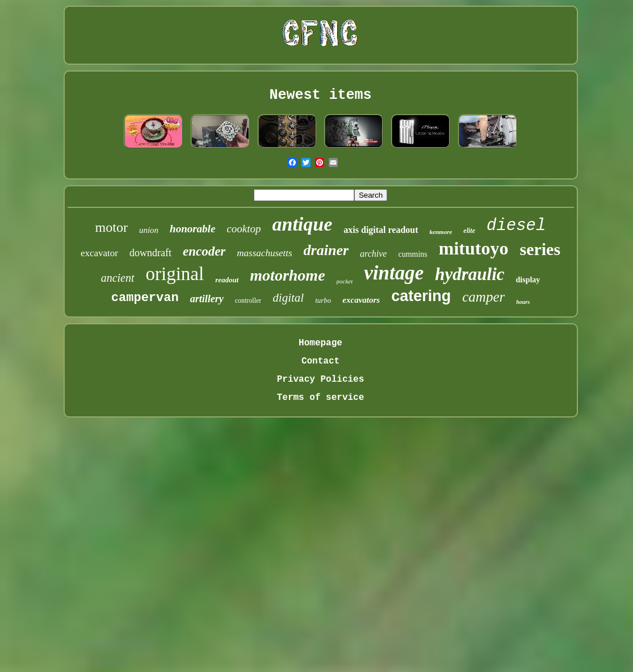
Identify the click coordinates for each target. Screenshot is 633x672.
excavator (99, 253)
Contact (320, 361)
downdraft (150, 253)
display (528, 280)
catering (421, 296)
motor (112, 227)
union (149, 230)
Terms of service (321, 398)
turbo (323, 300)
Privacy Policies (321, 379)
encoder (204, 251)
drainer (326, 250)
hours (523, 302)
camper (483, 297)
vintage (394, 273)
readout (227, 280)
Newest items (320, 95)
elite (469, 231)
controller (248, 300)
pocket (345, 281)
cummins (412, 254)
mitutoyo (474, 248)
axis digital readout (381, 230)
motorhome (287, 275)
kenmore (441, 232)
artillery (207, 299)
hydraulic (469, 274)
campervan (145, 298)
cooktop (244, 229)
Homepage (320, 343)
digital (288, 298)
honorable (192, 229)
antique (303, 224)
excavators (361, 300)
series (540, 249)
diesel (516, 226)
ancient (118, 278)
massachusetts (264, 253)
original (175, 274)
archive (373, 254)
